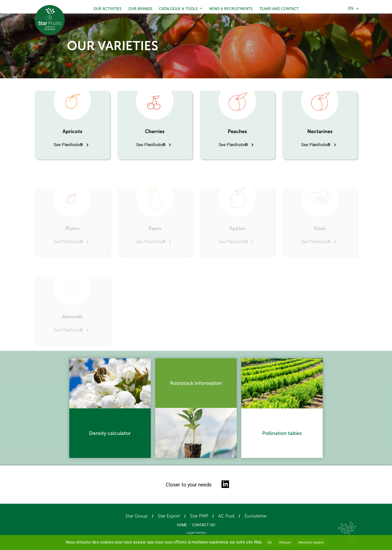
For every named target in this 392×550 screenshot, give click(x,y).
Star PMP (199, 516)
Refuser (285, 542)
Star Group (137, 516)
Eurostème (255, 516)
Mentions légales (311, 542)
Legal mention (196, 533)
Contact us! (204, 525)
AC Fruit (226, 516)
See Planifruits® (68, 145)
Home (182, 525)
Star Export (169, 516)
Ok (270, 542)
